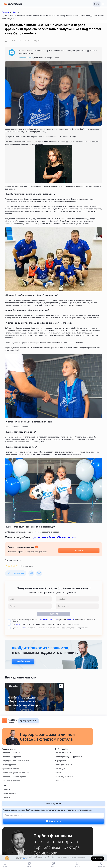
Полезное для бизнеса (64, 784)
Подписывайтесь (26, 58)
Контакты (6, 804)
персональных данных (48, 620)
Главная (6, 12)
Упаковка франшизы (64, 760)
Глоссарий (59, 788)
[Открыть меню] (103, 4)
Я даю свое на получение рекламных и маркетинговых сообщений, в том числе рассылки (50, 628)
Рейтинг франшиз (9, 772)
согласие (19, 624)
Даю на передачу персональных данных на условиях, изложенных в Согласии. (45, 624)
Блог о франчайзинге (64, 772)
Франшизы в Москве (10, 776)
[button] (97, 4)
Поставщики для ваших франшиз (16, 780)
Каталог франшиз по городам (14, 784)
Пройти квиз (23, 661)
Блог (15, 12)
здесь (25, 859)
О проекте (6, 796)
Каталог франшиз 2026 (11, 760)
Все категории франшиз (12, 764)
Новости (59, 780)
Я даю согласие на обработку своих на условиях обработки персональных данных (53, 621)
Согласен (97, 858)
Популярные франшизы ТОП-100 (15, 768)
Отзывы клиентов (9, 800)
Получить (54, 614)
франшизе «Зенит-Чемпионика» (54, 537)
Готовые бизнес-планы (11, 788)
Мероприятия (61, 768)
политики (71, 620)
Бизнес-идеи (60, 776)
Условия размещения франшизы (68, 764)
